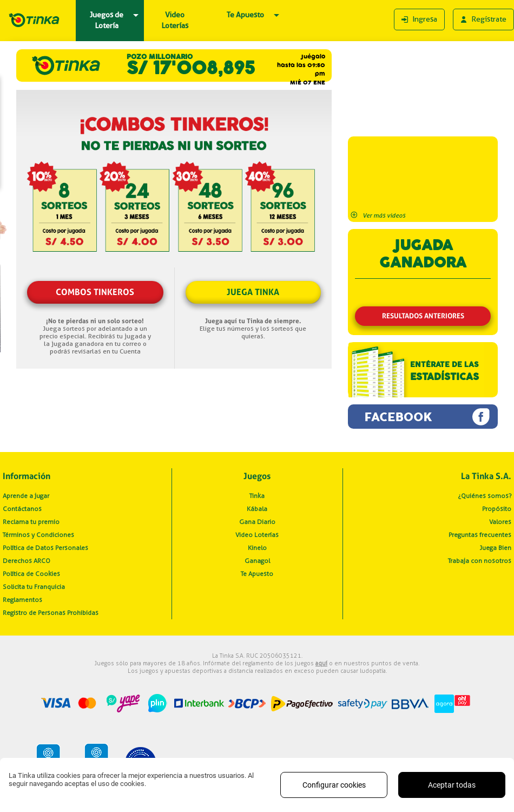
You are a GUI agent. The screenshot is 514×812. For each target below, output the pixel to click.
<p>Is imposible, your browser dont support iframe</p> (423, 90)
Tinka (257, 496)
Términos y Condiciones (38, 535)
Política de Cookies (31, 574)
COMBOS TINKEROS (95, 292)
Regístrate (483, 19)
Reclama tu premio (31, 522)
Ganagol (257, 561)
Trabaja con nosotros (480, 561)
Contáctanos (22, 509)
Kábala (257, 509)
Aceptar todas (452, 785)
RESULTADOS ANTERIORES (423, 316)
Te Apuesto (257, 574)
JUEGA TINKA (253, 292)
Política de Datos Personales (45, 548)
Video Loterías (257, 535)
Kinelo (257, 548)
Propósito (497, 509)
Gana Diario (257, 522)
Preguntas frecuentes (480, 535)
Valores (500, 522)
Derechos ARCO (27, 561)
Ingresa (419, 19)
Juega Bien (495, 548)
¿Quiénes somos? (485, 496)
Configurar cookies (334, 785)
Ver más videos (378, 215)
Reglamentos (22, 600)
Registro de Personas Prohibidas (51, 613)
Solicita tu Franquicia (34, 587)
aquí (321, 663)
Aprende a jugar (26, 496)
